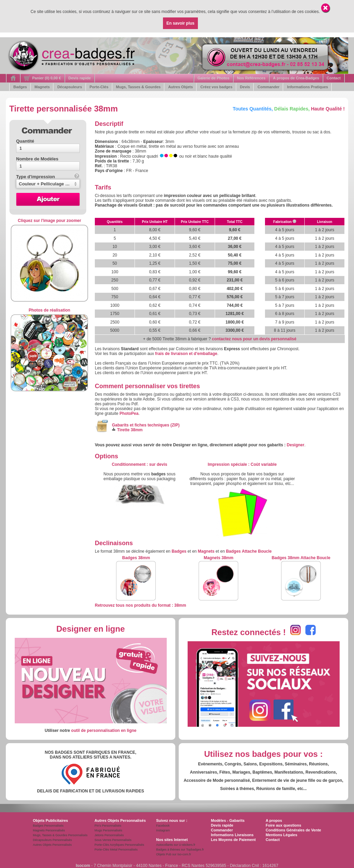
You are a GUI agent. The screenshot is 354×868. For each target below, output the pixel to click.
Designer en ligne (90, 629)
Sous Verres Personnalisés (113, 840)
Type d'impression (48, 177)
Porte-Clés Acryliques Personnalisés (119, 845)
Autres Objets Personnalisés (52, 845)
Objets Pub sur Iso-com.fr (174, 854)
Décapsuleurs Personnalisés (52, 840)
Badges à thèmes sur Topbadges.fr (180, 850)
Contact (334, 78)
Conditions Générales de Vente (293, 830)
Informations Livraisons (232, 835)
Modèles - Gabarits (228, 820)
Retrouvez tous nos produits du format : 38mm (141, 605)
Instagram (163, 830)
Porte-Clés (99, 87)
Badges (20, 87)
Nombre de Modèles (37, 159)
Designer (296, 445)
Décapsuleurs (69, 87)
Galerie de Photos (214, 78)
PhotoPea (129, 413)
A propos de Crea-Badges (296, 78)
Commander (268, 87)
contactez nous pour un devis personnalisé (254, 339)
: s (139, 464)
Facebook (163, 826)
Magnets (42, 87)
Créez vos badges (216, 87)
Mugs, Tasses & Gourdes (138, 87)
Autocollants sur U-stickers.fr (176, 845)
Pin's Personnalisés (108, 826)
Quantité (25, 141)
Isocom (83, 866)
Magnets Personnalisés (49, 830)
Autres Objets (180, 87)
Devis (245, 87)
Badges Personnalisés (48, 826)
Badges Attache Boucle (249, 551)
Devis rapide (80, 78)
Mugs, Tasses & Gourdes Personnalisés (60, 835)
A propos (274, 820)
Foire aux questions (283, 825)
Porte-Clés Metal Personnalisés (116, 850)
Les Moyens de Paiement (233, 840)
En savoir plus (180, 23)
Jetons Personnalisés (109, 835)
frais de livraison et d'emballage (186, 354)
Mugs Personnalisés (108, 830)
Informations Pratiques (307, 87)
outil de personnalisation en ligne (104, 731)
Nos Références (251, 78)
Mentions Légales (281, 835)
